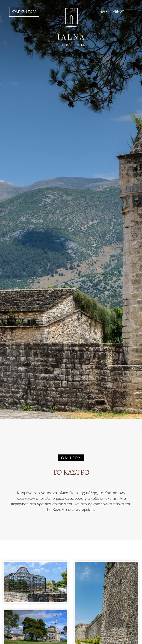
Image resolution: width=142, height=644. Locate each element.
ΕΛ (104, 11)
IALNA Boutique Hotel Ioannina (71, 27)
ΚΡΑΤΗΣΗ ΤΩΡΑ (24, 12)
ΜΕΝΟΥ (123, 12)
